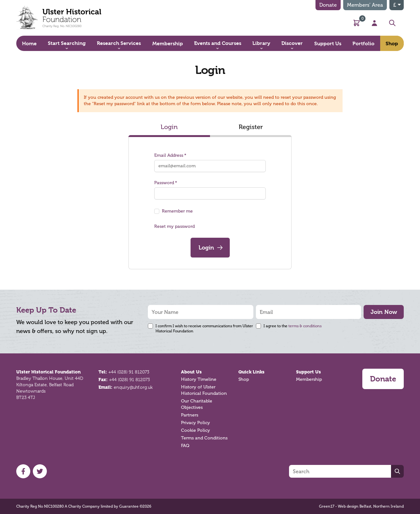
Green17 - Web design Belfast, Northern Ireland (361, 506)
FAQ (185, 446)
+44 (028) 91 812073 (129, 372)
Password (166, 183)
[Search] (340, 471)
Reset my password (174, 226)
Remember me (177, 211)
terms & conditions (305, 326)
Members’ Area (365, 5)
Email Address (170, 155)
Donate (328, 5)
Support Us (308, 372)
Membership (309, 379)
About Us (191, 372)
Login (169, 127)
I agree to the (293, 326)
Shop (244, 379)
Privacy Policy (196, 423)
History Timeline (199, 379)
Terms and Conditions (204, 438)
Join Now (384, 312)
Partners (190, 415)
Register (251, 127)
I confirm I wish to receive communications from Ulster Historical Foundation (204, 329)
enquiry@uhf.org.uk (133, 387)
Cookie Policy (196, 430)
